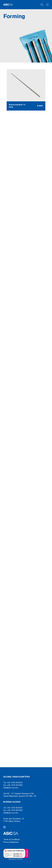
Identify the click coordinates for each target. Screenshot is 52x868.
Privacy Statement (11, 842)
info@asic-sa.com (11, 788)
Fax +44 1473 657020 (13, 785)
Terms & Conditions (12, 839)
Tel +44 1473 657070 (13, 783)
